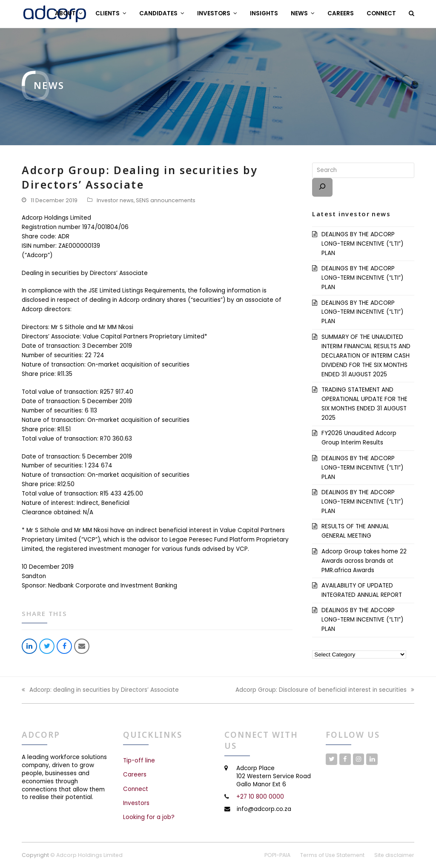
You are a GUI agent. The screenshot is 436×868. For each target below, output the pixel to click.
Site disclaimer (394, 855)
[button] (412, 14)
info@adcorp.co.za (264, 809)
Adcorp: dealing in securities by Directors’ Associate (100, 690)
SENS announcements (166, 200)
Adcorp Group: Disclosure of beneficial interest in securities (325, 690)
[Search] (322, 187)
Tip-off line (139, 761)
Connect (136, 789)
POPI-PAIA (277, 855)
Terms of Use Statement (332, 855)
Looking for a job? (149, 817)
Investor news (115, 200)
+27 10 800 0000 (260, 797)
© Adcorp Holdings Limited (86, 855)
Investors (136, 803)
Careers (135, 775)
